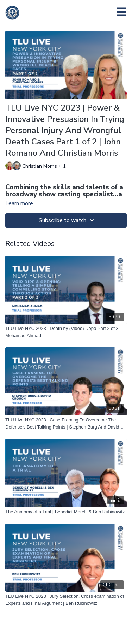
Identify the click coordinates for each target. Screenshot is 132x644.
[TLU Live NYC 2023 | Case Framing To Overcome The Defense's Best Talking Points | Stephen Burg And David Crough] (66, 423)
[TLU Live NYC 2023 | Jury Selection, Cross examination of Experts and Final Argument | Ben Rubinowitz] (66, 600)
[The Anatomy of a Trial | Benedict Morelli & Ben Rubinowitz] (66, 512)
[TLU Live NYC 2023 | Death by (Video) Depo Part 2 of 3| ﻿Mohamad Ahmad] (66, 332)
